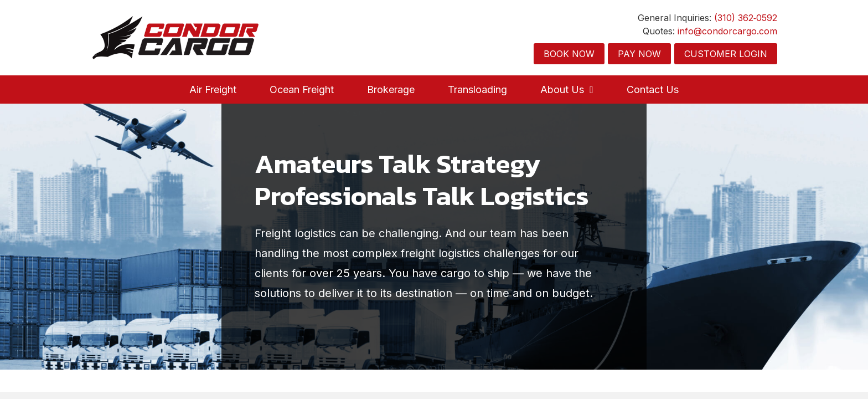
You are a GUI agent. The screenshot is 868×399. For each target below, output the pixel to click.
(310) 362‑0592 (746, 18)
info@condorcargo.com (727, 31)
